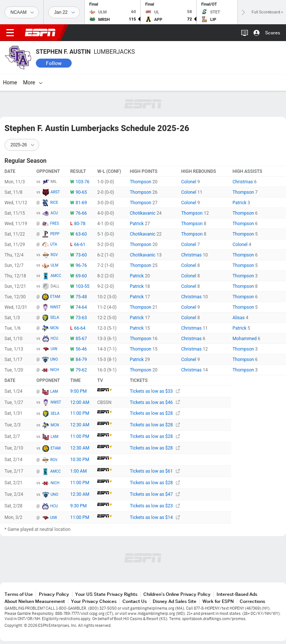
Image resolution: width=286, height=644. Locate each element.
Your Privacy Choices (94, 601)
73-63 (81, 318)
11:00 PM (80, 413)
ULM (55, 265)
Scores (273, 33)
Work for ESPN (218, 601)
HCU (55, 338)
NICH (55, 370)
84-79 (81, 360)
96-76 (81, 265)
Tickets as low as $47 (155, 494)
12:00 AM (80, 402)
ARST (55, 192)
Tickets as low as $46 (155, 402)
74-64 (81, 307)
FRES (55, 223)
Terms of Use (19, 594)
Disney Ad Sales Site (175, 601)
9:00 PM (78, 391)
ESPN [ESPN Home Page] (40, 32)
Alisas (239, 318)
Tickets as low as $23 (155, 506)
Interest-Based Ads (237, 594)
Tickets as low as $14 (155, 517)
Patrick (240, 203)
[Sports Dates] (64, 12)
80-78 (80, 224)
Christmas (243, 182)
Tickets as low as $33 (155, 391)
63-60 (81, 234)
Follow (54, 63)
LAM (54, 391)
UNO (54, 359)
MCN (55, 328)
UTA (54, 244)
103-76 (82, 182)
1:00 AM (78, 471)
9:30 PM (78, 506)
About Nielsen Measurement (35, 601)
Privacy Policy (54, 594)
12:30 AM (80, 425)
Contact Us (135, 601)
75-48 (81, 297)
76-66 (81, 213)
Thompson (141, 182)
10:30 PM (80, 460)
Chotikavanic (143, 213)
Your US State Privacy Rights (106, 594)
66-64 (80, 328)
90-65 (81, 192)
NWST (56, 307)
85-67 (81, 339)
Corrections (252, 601)
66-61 (80, 245)
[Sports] (22, 12)
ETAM (55, 297)
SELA (55, 318)
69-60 (81, 276)
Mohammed (245, 339)
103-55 (82, 286)
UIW (54, 349)
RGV (54, 255)
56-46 (81, 349)
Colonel (189, 182)
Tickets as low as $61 (155, 471)
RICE (54, 203)
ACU (54, 213)
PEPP (55, 234)
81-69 (81, 203)
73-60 (81, 255)
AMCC (56, 276)
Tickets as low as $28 (155, 413)
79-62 (81, 370)
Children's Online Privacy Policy (177, 594)
